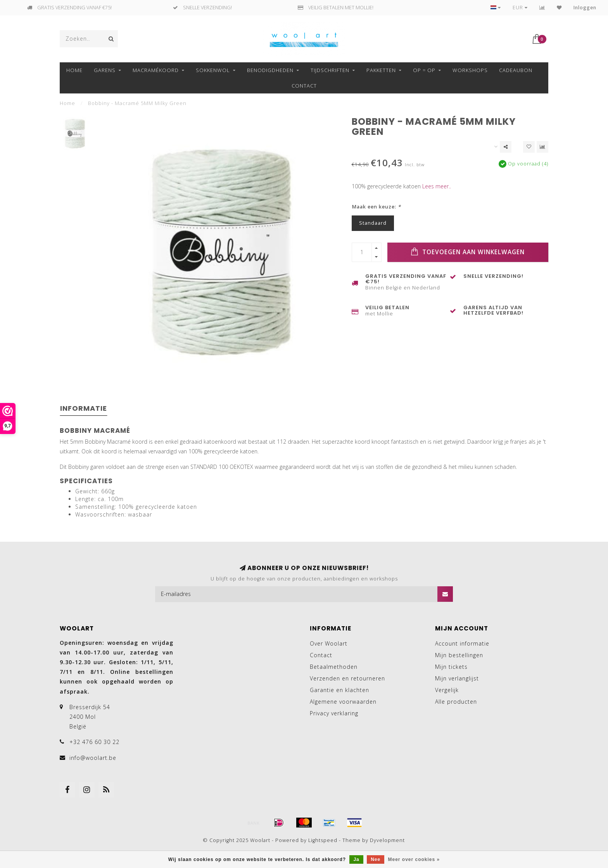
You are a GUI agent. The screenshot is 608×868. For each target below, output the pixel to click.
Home (74, 70)
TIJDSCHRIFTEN (330, 70)
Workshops (470, 70)
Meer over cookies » (414, 859)
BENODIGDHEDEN (270, 70)
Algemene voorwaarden (343, 702)
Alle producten (456, 702)
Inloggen (585, 8)
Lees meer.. (437, 186)
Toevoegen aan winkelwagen (468, 252)
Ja (356, 859)
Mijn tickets (451, 667)
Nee (376, 859)
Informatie (84, 408)
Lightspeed (323, 840)
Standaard (373, 223)
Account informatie (462, 643)
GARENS (105, 70)
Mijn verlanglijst (457, 678)
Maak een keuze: (376, 207)
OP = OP (424, 70)
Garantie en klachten (339, 690)
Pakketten (381, 70)
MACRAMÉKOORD (156, 70)
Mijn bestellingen (459, 655)
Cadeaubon (516, 70)
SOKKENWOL (213, 70)
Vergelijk (447, 690)
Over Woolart (329, 643)
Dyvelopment (387, 840)
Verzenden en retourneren (347, 678)
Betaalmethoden (334, 667)
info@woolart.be (93, 758)
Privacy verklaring (334, 713)
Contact (304, 86)
